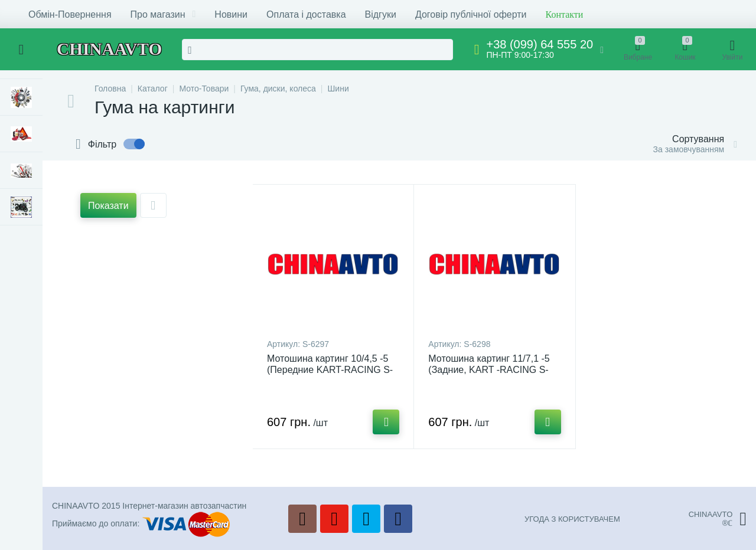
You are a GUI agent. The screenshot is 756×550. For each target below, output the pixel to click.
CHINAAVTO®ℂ (718, 519)
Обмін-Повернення (70, 14)
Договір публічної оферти (471, 14)
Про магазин (163, 14)
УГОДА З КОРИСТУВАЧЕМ (572, 519)
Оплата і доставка (306, 14)
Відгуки (381, 14)
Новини (231, 14)
